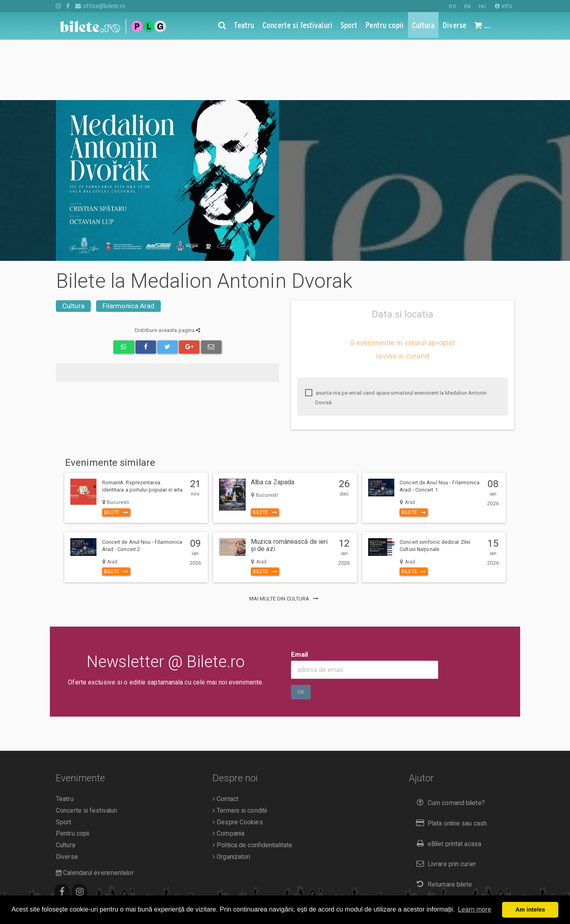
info (503, 6)
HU (482, 6)
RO (452, 6)
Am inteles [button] (530, 910)
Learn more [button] (475, 909)
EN (467, 6)
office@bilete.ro (100, 6)
